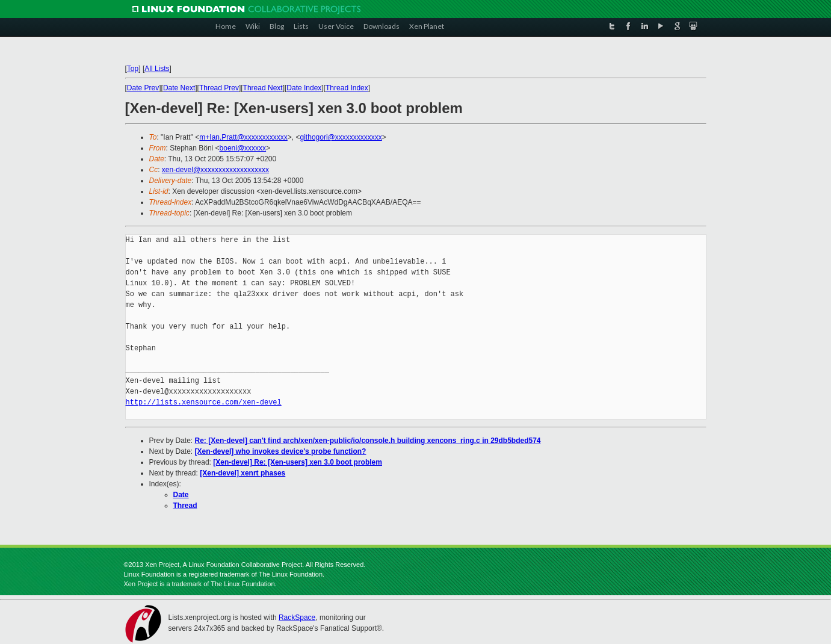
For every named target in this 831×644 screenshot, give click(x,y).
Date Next (179, 88)
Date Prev (143, 88)
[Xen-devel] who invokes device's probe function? (281, 451)
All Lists (157, 69)
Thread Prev (219, 88)
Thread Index (347, 88)
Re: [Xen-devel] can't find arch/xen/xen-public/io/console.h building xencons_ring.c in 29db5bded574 (368, 441)
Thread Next (263, 88)
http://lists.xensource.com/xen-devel (204, 402)
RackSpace (297, 618)
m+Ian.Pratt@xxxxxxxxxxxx (243, 137)
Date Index (304, 88)
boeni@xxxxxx (243, 148)
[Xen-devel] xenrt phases (243, 473)
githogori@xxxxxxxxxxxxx (341, 137)
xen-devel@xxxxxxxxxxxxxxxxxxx (215, 170)
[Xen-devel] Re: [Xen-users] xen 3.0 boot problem (298, 462)
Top (133, 69)
